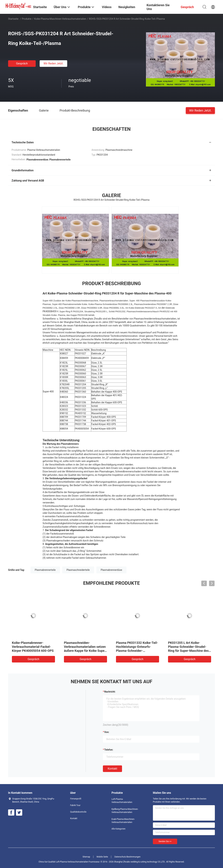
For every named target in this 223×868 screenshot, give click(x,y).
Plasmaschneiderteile (78, 570)
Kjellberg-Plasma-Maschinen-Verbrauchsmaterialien (125, 811)
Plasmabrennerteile (45, 570)
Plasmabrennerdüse (111, 570)
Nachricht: (110, 692)
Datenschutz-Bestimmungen (127, 857)
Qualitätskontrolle (78, 812)
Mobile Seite (102, 857)
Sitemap (86, 857)
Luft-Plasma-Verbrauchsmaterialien (122, 801)
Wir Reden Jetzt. (53, 63)
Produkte (27, 19)
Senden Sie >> (165, 841)
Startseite (13, 19)
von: (107, 732)
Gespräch (22, 63)
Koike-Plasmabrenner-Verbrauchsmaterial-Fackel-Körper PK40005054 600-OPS (33, 647)
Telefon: (109, 750)
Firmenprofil (76, 799)
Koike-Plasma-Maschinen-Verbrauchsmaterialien (60, 19)
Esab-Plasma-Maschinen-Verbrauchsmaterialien (123, 821)
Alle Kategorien (118, 829)
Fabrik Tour (75, 805)
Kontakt (112, 769)
